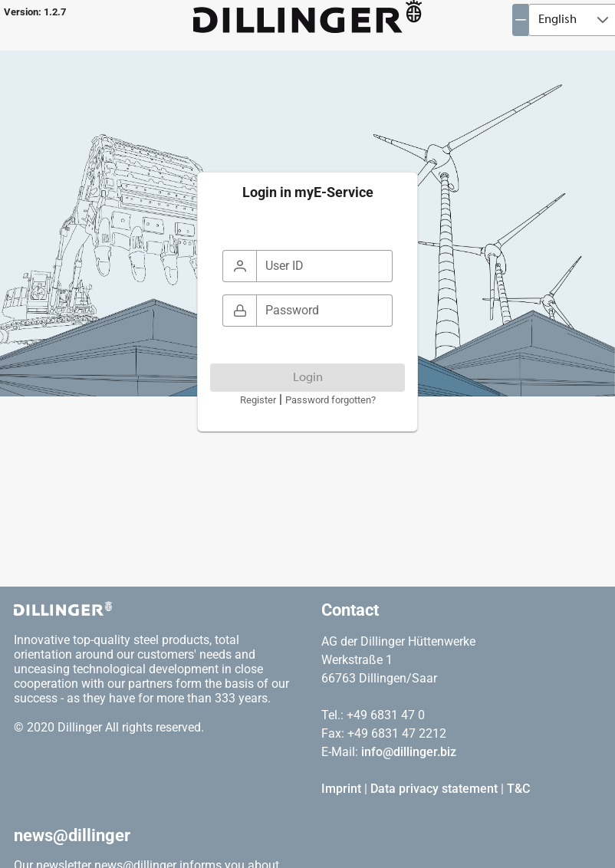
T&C (518, 789)
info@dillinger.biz (409, 752)
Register (258, 400)
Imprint (341, 789)
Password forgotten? (331, 400)
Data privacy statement (434, 789)
